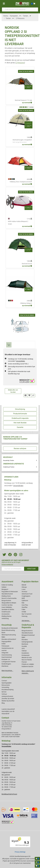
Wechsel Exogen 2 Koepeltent (22, 141)
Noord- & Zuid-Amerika (9, 598)
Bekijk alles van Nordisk (13, 391)
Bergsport (5, 589)
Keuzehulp (7, 625)
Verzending (5, 687)
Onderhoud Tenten (9, 467)
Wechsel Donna (27, 264)
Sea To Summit (27, 614)
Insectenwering (7, 655)
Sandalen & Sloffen (8, 609)
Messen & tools (27, 657)
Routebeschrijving (8, 690)
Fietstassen (5, 646)
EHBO (4, 644)
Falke (23, 609)
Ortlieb (24, 612)
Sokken (4, 587)
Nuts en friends (27, 660)
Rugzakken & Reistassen (10, 592)
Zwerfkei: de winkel (8, 699)
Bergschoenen (6, 601)
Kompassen (26, 655)
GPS (23, 649)
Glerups (24, 587)
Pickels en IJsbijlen (28, 664)
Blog (3, 703)
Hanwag (24, 616)
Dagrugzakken (6, 641)
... (19, 16)
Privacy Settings (20, 852)
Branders (25, 640)
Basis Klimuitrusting (8, 630)
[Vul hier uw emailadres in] (13, 569)
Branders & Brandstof (9, 639)
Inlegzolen (5, 653)
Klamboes (5, 666)
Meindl (24, 585)
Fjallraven (25, 601)
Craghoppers (26, 596)
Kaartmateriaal (7, 657)
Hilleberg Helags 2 (26, 303)
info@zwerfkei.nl (27, 543)
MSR (23, 598)
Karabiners (25, 653)
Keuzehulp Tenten (9, 460)
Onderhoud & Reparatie (28, 626)
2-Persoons (20, 63)
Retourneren (6, 685)
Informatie (7, 677)
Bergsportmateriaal (28, 635)
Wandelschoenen (7, 594)
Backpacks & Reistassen (10, 628)
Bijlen (3, 637)
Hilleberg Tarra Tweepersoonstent (21, 182)
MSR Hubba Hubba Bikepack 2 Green (18, 223)
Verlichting (5, 618)
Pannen (24, 662)
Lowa (24, 589)
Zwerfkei (24, 607)
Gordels (24, 646)
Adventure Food (27, 594)
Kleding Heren (6, 596)
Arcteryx (24, 592)
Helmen (24, 651)
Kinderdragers (6, 664)
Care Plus (25, 605)
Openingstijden (7, 683)
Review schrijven (20, 449)
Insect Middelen (7, 607)
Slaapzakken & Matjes (9, 603)
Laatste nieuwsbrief (8, 709)
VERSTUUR (31, 569)
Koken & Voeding (7, 585)
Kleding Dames (7, 616)
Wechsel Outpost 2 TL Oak (23, 100)
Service (4, 692)
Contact (4, 681)
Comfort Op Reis (7, 605)
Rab (23, 603)
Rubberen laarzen (27, 666)
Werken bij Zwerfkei (8, 701)
